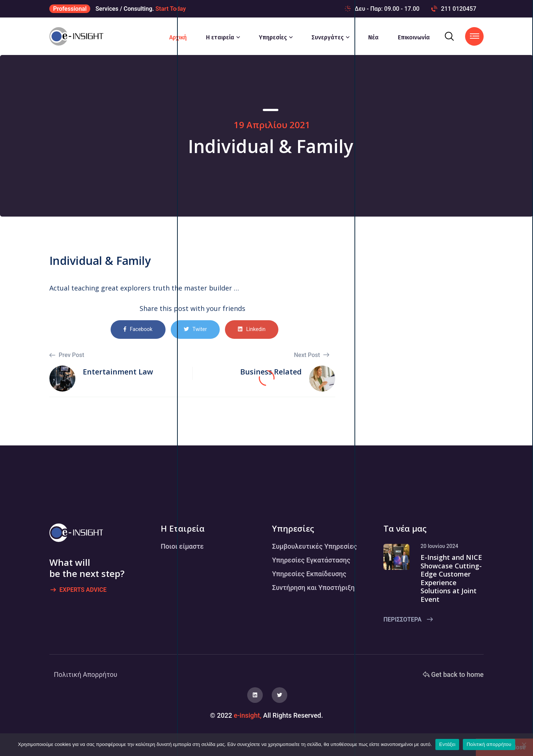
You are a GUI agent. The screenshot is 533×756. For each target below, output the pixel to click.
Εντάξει (447, 744)
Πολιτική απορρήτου (489, 744)
